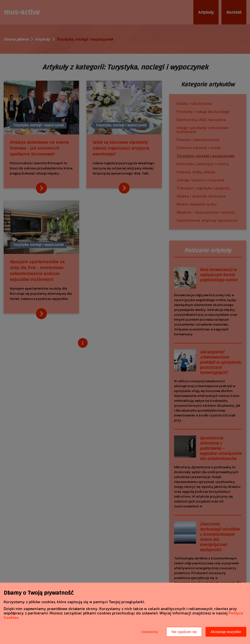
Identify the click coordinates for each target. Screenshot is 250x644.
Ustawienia (149, 632)
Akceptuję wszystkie (226, 632)
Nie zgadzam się (184, 632)
